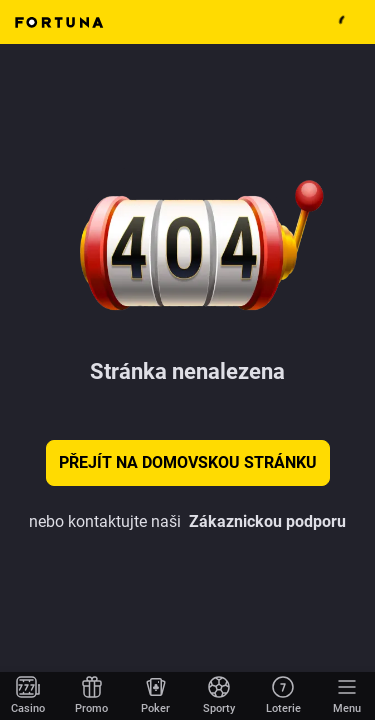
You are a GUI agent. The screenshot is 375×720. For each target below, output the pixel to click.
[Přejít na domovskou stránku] (28, 696)
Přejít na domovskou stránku (188, 462)
